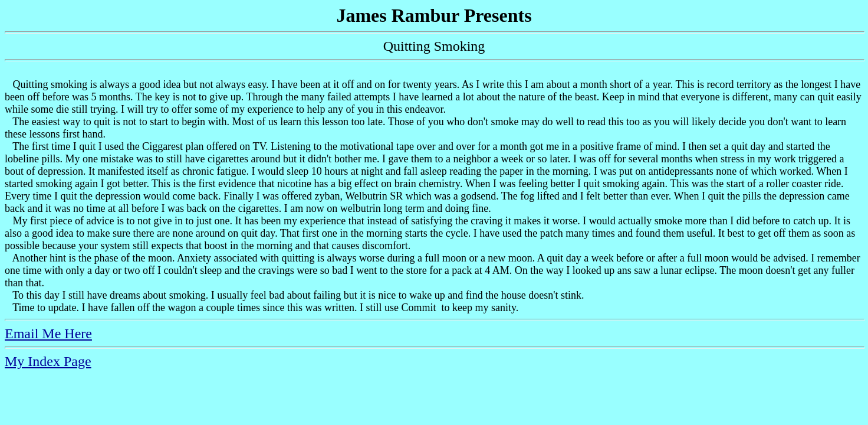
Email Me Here (48, 334)
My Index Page (48, 361)
